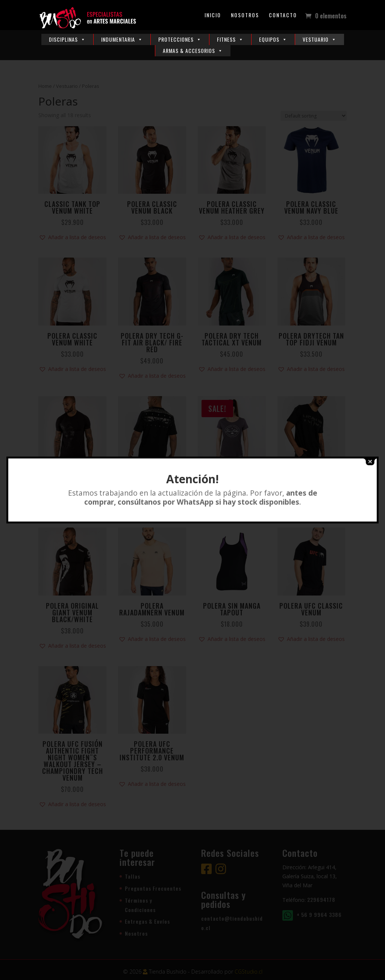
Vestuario (320, 39)
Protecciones (180, 39)
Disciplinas (67, 39)
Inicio (213, 16)
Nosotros (245, 16)
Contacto (283, 16)
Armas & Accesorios (193, 51)
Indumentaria (122, 39)
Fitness (230, 39)
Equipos (273, 39)
